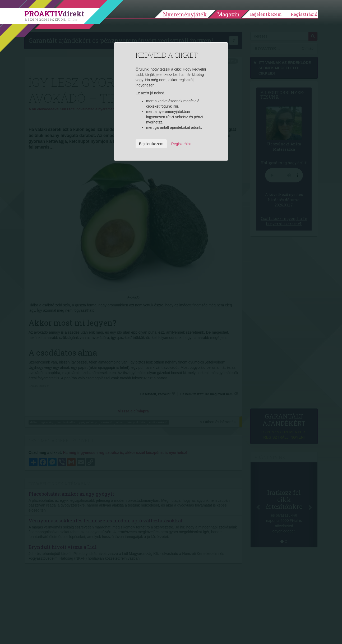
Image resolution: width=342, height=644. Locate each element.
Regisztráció (304, 14)
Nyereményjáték (185, 14)
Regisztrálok (181, 144)
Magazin (228, 14)
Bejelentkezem (266, 14)
